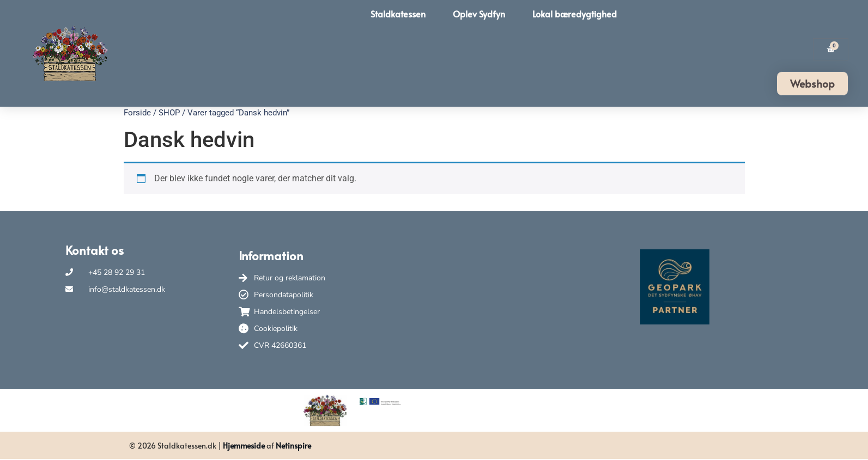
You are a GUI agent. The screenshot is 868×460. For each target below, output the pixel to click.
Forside (137, 113)
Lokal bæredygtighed (575, 14)
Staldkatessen (398, 14)
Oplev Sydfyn (479, 14)
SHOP (169, 113)
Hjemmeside (244, 446)
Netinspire (293, 446)
